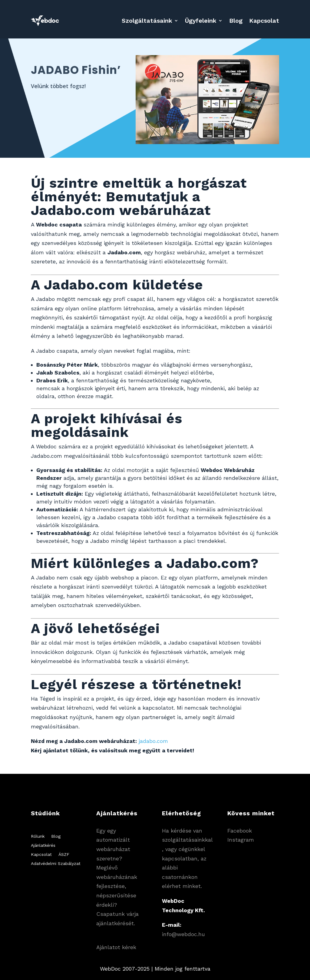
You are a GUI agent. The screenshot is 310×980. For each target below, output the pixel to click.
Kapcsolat (264, 21)
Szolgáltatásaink (147, 21)
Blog (236, 21)
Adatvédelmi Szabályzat (56, 864)
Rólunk (38, 836)
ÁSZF (64, 855)
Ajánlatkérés (43, 845)
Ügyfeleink (201, 21)
